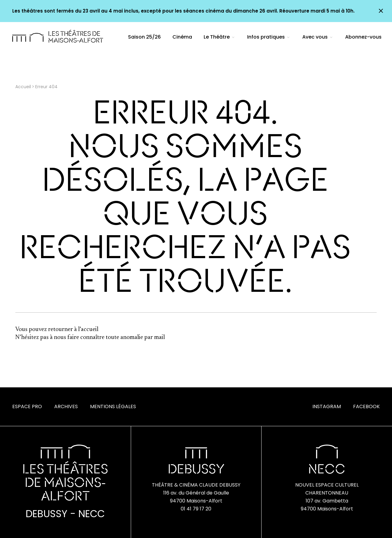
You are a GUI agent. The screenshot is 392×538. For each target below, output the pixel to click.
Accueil (23, 87)
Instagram (327, 406)
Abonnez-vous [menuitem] (363, 37)
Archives (66, 406)
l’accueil (88, 329)
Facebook (366, 406)
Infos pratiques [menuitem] (266, 37)
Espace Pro (27, 406)
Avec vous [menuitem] (315, 37)
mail (159, 337)
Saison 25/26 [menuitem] (144, 37)
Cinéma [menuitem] (182, 37)
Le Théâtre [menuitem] (217, 37)
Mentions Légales (113, 406)
